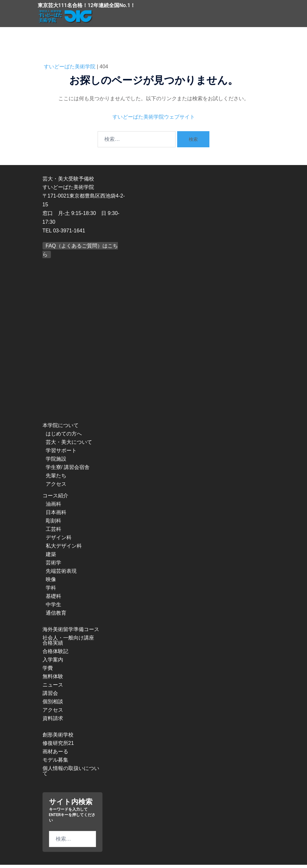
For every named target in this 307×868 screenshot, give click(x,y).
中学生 (53, 608)
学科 (51, 591)
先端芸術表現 (61, 574)
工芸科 (53, 532)
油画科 (53, 507)
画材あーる (55, 755)
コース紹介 (55, 499)
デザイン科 (59, 541)
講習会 (50, 696)
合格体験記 (55, 654)
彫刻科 (53, 524)
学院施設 (56, 462)
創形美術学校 (58, 738)
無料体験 (53, 680)
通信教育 (56, 616)
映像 (51, 583)
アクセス (56, 487)
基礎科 (53, 599)
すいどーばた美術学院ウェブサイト (154, 120)
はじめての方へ (64, 437)
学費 (48, 671)
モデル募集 (55, 763)
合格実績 (53, 646)
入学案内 (53, 663)
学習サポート (61, 454)
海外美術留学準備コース (71, 633)
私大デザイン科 (64, 549)
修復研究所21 (58, 746)
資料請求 (53, 722)
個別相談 (53, 705)
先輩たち (56, 479)
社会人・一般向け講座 (68, 641)
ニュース (53, 688)
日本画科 (56, 516)
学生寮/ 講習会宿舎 (68, 470)
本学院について (61, 429)
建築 (51, 557)
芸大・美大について (69, 445)
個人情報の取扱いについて (71, 774)
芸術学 (53, 566)
